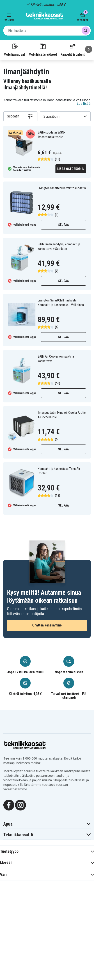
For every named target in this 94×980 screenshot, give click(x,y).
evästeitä (52, 881)
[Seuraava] (89, 49)
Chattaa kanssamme (47, 625)
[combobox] (47, 31)
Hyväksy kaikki (47, 968)
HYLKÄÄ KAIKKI (47, 944)
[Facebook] (9, 805)
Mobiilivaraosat (14, 50)
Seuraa (63, 225)
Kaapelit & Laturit (73, 50)
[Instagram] (21, 805)
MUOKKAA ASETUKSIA (47, 956)
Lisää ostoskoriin (71, 169)
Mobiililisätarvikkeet (43, 50)
